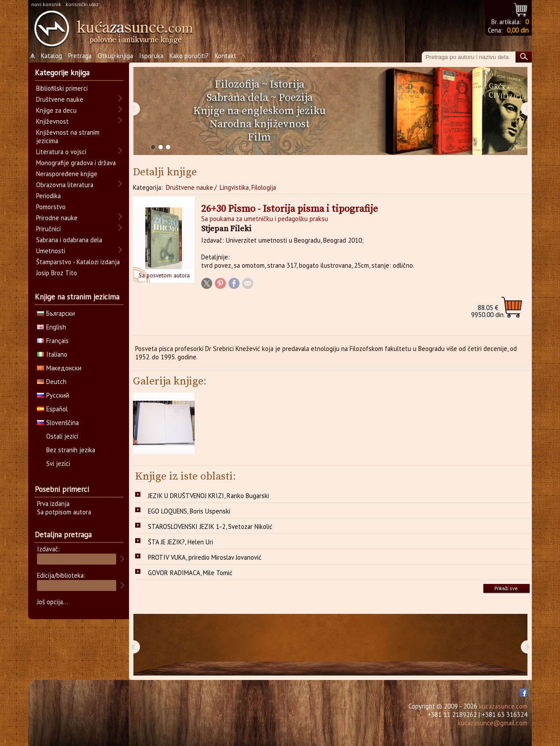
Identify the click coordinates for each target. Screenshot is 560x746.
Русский (53, 395)
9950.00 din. (488, 311)
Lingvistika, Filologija (248, 187)
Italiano (52, 354)
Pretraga (80, 56)
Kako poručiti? (189, 56)
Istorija (287, 85)
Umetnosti (51, 251)
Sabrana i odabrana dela (69, 240)
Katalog (52, 56)
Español (52, 409)
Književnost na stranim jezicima (68, 137)
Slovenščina (58, 423)
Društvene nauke (190, 187)
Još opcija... (52, 602)
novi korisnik (46, 4)
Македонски (59, 368)
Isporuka (151, 56)
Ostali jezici (62, 436)
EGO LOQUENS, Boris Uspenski (189, 511)
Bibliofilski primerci (62, 88)
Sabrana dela (237, 98)
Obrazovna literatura (65, 185)
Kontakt (226, 56)
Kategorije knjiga (62, 73)
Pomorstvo (51, 207)
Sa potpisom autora (64, 512)
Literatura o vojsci (61, 152)
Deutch (52, 382)
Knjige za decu (56, 110)
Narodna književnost (260, 124)
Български (56, 313)
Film (259, 137)
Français (53, 341)
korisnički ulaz (82, 4)
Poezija (296, 98)
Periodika (48, 196)
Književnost (52, 121)
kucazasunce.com (503, 706)
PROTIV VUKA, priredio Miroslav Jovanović (205, 557)
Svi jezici (58, 463)
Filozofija (237, 85)
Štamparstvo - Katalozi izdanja (78, 262)
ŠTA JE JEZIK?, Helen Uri (181, 542)
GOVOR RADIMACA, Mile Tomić (190, 573)
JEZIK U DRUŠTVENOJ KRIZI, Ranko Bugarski (208, 496)
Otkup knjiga (115, 56)
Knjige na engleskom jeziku (260, 111)
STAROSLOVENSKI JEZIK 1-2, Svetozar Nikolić (210, 526)
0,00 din (518, 30)
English (52, 327)
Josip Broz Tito (57, 273)
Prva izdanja (53, 504)
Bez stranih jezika (71, 450)
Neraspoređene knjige (67, 174)
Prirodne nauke (57, 218)
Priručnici (48, 229)
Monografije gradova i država (76, 163)
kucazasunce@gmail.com (493, 723)
